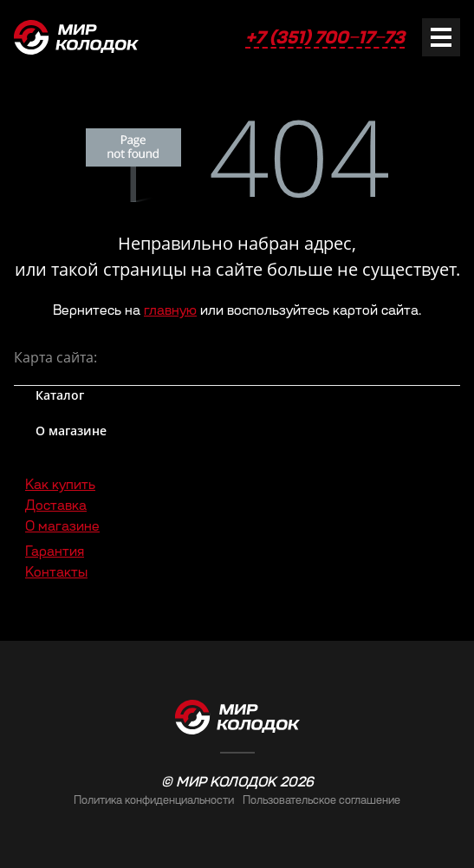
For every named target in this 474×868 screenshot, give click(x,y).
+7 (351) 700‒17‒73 (325, 37)
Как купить (60, 484)
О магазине (62, 526)
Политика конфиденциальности (154, 800)
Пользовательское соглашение (321, 800)
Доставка (56, 505)
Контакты (56, 572)
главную (170, 310)
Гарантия (55, 551)
